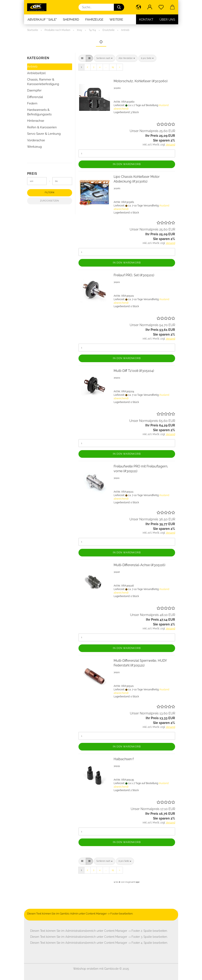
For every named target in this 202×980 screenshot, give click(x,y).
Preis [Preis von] (32, 174)
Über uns (167, 20)
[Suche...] (119, 7)
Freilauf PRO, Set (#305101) (134, 275)
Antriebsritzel (36, 73)
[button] (139, 7)
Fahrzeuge (94, 20)
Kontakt (146, 20)
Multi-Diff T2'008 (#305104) (134, 371)
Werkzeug (34, 147)
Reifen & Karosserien (42, 127)
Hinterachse (36, 121)
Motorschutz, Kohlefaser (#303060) (141, 81)
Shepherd (71, 20)
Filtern (50, 193)
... (106, 67)
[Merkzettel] (161, 7)
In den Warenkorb (127, 164)
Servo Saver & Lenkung (44, 134)
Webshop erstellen (86, 969)
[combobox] (104, 58)
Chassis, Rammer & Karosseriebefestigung (43, 82)
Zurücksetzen (50, 201)
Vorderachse (36, 140)
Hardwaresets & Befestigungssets (39, 112)
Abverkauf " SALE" (42, 20)
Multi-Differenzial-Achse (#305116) (139, 565)
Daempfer (34, 90)
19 (113, 67)
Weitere (116, 20)
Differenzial (35, 97)
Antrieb (32, 67)
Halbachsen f (124, 759)
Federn (32, 103)
